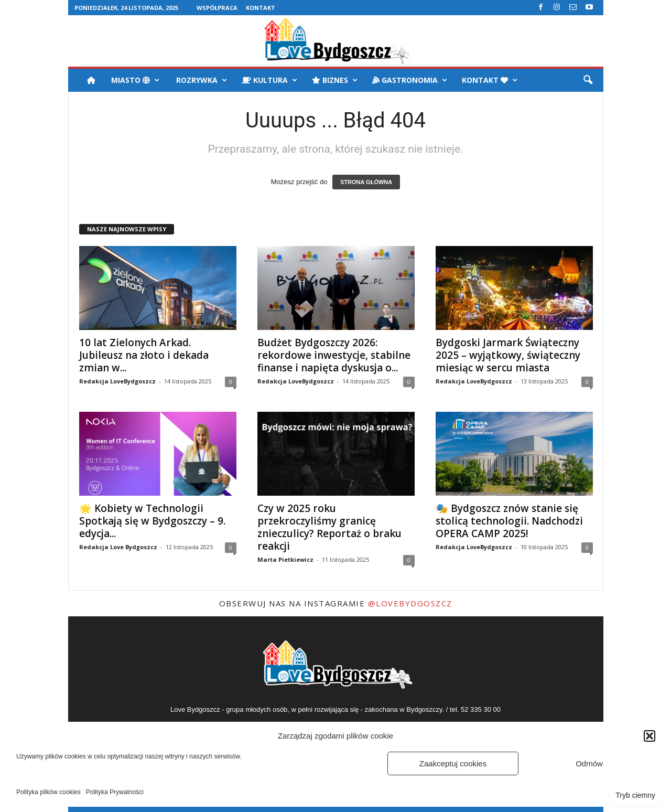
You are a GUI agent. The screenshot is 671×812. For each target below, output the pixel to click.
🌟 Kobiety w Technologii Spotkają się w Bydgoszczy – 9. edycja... (152, 521)
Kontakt (261, 8)
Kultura (269, 80)
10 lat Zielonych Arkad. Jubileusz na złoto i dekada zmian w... (144, 355)
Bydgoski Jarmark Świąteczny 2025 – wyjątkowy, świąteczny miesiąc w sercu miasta (508, 355)
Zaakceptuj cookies (453, 763)
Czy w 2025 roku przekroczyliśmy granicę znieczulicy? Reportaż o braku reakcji (329, 527)
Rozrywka (201, 80)
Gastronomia (410, 80)
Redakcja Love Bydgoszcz (118, 547)
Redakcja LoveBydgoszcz (117, 381)
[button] (650, 736)
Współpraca (217, 8)
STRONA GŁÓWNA (366, 182)
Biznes (335, 80)
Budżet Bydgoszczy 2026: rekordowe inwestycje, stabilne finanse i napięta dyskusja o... (334, 355)
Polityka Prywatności (115, 792)
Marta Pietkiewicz (285, 559)
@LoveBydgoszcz (410, 603)
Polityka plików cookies (48, 792)
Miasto (135, 80)
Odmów (589, 763)
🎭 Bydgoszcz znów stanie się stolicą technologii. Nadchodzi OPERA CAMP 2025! (509, 521)
